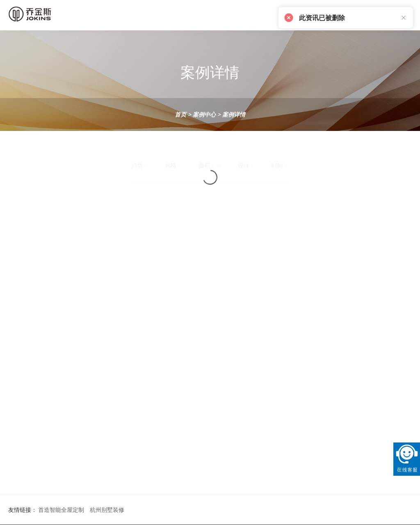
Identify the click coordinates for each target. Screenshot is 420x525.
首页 (180, 114)
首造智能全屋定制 (61, 510)
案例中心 (204, 114)
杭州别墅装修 (107, 510)
